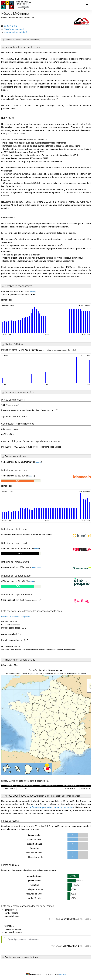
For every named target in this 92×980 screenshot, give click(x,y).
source (33, 292)
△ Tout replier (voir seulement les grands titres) (21, 40)
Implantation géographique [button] (20, 660)
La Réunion (7, 788)
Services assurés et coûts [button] (19, 392)
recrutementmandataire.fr (16, 32)
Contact (62, 974)
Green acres (36, 567)
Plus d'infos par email (14, 29)
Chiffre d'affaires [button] (14, 344)
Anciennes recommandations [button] (21, 957)
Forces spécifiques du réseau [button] (42, 796)
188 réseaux (23, 7)
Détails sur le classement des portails (16, 617)
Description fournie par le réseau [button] (23, 47)
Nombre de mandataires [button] (18, 286)
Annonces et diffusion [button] (17, 456)
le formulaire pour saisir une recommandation (51, 807)
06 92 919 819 (10, 26)
